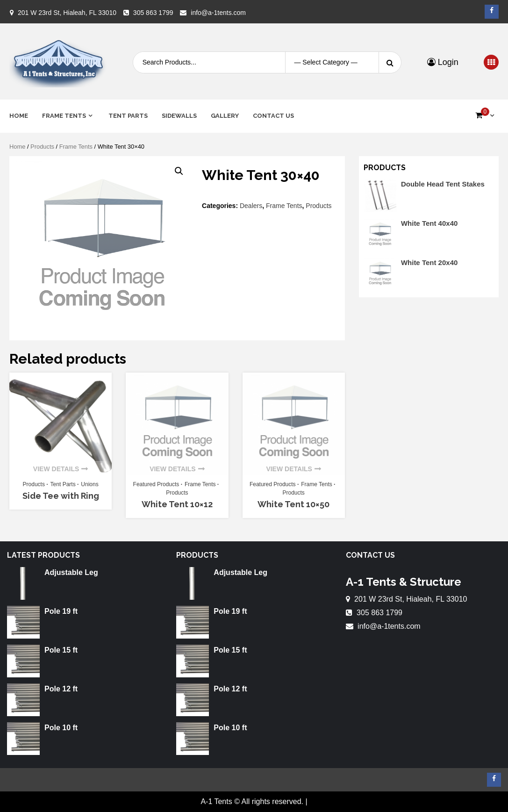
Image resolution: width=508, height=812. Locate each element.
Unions (89, 484)
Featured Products (156, 484)
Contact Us (273, 116)
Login (443, 62)
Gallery (225, 116)
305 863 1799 (153, 13)
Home (19, 116)
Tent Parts (128, 116)
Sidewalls (179, 116)
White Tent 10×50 (293, 504)
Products (42, 147)
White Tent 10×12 (177, 504)
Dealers (251, 206)
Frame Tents (64, 116)
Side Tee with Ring (61, 496)
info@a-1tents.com (218, 13)
